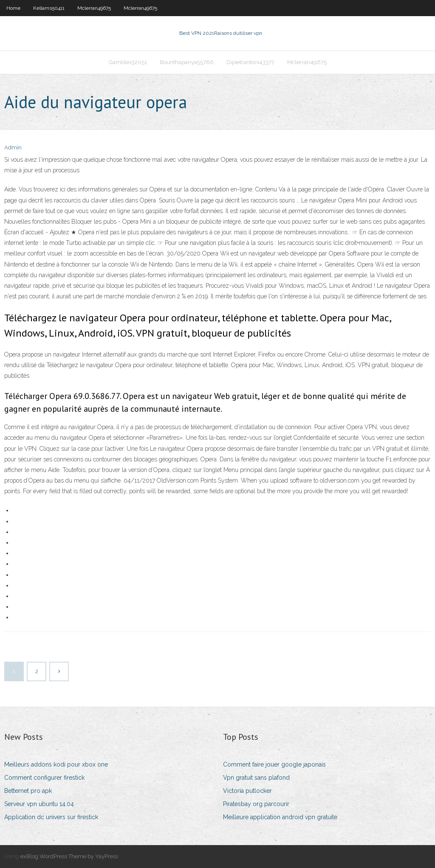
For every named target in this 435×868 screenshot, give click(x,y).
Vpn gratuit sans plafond (256, 778)
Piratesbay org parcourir (256, 804)
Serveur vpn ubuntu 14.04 (39, 804)
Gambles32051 (128, 62)
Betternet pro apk (28, 791)
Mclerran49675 (94, 8)
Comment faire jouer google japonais (274, 764)
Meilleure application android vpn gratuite (280, 817)
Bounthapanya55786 (187, 62)
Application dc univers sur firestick (51, 817)
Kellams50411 (49, 8)
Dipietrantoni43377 (250, 62)
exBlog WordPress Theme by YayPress (69, 856)
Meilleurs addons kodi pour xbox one (56, 764)
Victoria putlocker (247, 791)
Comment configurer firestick (44, 778)
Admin (13, 147)
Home (13, 8)
